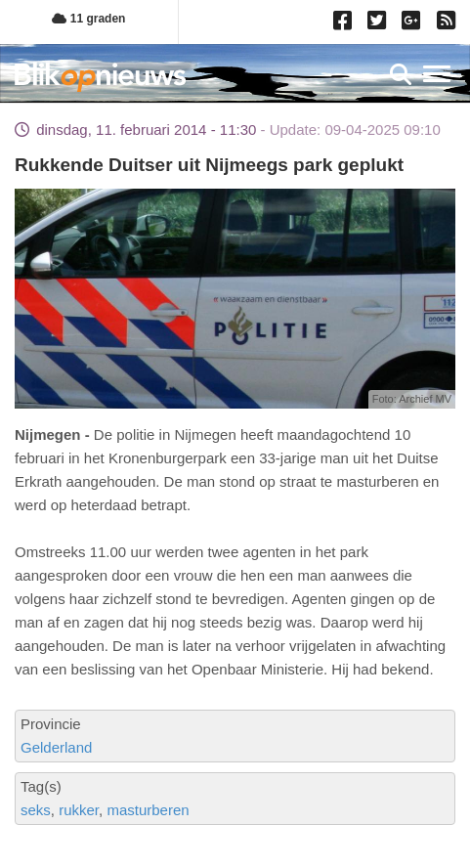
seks (36, 810)
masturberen (148, 810)
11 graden (88, 19)
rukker (79, 810)
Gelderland (56, 747)
